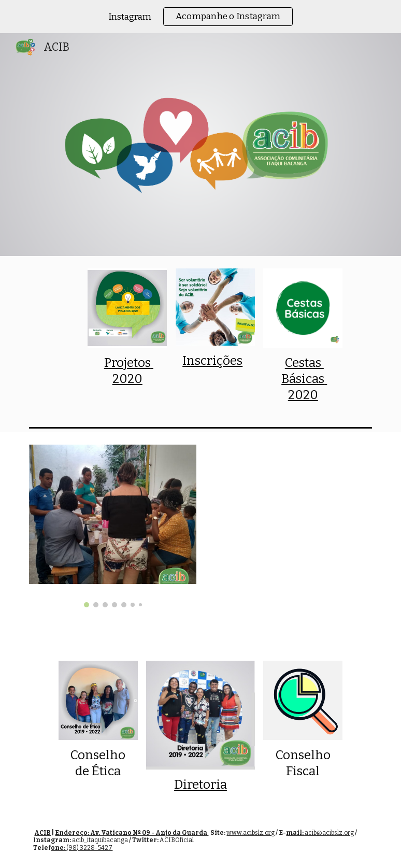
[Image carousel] (112, 526)
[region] (200, 17)
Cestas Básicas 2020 (304, 379)
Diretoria (200, 785)
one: (59, 848)
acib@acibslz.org (329, 833)
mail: (295, 833)
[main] (127, 371)
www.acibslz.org (250, 833)
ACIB (42, 833)
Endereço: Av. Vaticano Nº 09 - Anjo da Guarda (132, 833)
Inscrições (212, 361)
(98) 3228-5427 (89, 848)
